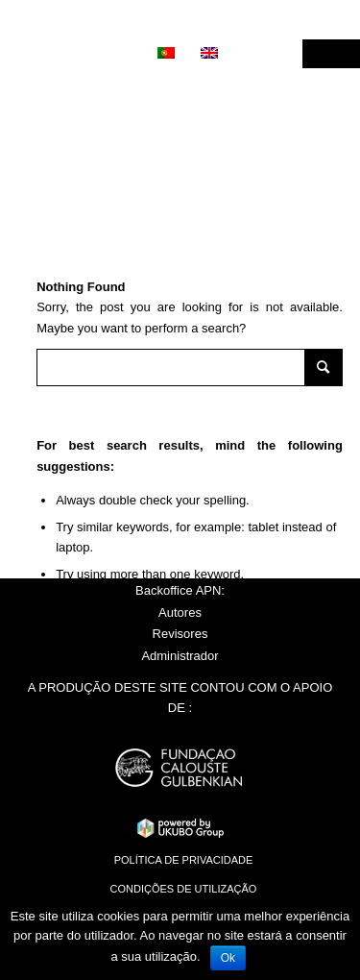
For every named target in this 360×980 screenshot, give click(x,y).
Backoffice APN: (180, 590)
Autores (180, 612)
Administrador (180, 656)
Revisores (180, 634)
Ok (228, 958)
